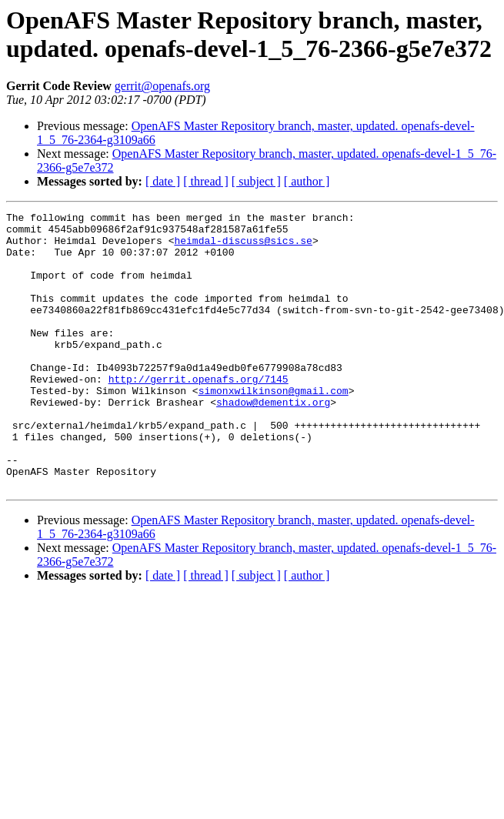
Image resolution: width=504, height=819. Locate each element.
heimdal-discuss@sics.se (243, 247)
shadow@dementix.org (273, 441)
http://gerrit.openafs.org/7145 (199, 413)
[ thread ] (206, 181)
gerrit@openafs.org (162, 86)
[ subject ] (256, 181)
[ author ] (307, 181)
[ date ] (163, 181)
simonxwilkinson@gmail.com (274, 427)
